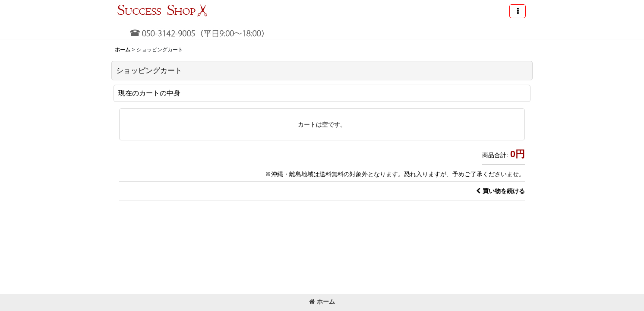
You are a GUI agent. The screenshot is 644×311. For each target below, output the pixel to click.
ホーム (322, 301)
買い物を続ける (500, 191)
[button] (518, 11)
